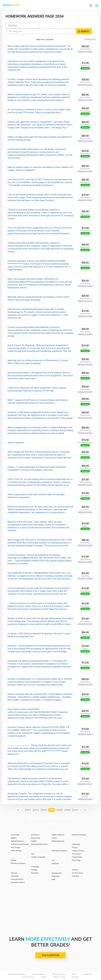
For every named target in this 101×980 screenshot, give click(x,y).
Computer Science (18, 875)
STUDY (16, 5)
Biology (13, 853)
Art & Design (15, 840)
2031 (28, 803)
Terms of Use (59, 970)
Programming (77, 850)
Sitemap (75, 970)
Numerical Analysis (79, 827)
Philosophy (76, 837)
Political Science (78, 843)
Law (53, 853)
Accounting (15, 827)
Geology (34, 862)
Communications (17, 872)
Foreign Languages (38, 850)
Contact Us (87, 967)
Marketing (55, 869)
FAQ (74, 967)
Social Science (77, 866)
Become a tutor (59, 967)
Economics (35, 827)
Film (33, 846)
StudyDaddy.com (57, 973)
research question (16, 435)
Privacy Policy (28, 970)
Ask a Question (51, 948)
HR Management (58, 834)
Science (75, 862)
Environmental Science (40, 837)
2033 (44, 803)
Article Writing (16, 843)
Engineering (36, 831)
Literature (55, 856)
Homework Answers (17, 967)
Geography (35, 859)
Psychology (76, 853)
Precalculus (76, 846)
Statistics (75, 869)
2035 (59, 803)
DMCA (44, 970)
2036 (67, 803)
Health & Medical (58, 827)
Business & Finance (18, 856)
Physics (75, 840)
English (34, 834)
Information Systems (59, 843)
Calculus (14, 866)
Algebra (14, 831)
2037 (75, 803)
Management (56, 866)
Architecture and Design (20, 837)
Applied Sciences (17, 834)
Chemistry (15, 869)
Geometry (35, 866)
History (54, 831)
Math (53, 872)
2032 (36, 803)
